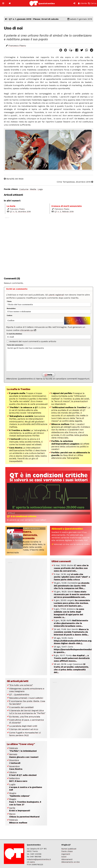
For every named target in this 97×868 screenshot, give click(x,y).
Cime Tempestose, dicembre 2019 (75, 182)
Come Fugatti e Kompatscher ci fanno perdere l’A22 (25, 734)
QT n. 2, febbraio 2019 (64, 212)
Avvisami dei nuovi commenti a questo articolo (31, 341)
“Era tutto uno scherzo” (21, 685)
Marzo (24, 815)
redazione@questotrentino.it (39, 859)
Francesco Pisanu (17, 46)
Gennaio (24, 756)
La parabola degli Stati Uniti (23, 726)
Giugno (20, 794)
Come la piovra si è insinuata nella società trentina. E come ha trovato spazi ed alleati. (26, 442)
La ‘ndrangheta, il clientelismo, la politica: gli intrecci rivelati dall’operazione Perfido (29, 433)
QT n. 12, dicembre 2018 (20, 212)
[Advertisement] (48, 246)
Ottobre (23, 774)
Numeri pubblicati (69, 849)
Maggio (25, 802)
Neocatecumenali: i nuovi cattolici (26, 698)
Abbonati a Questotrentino (67, 529)
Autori (64, 857)
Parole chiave (67, 851)
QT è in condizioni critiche (22, 516)
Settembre (18, 780)
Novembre (16, 768)
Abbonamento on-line (70, 862)
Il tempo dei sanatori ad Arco (24, 729)
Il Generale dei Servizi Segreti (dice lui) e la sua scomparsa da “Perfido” (27, 712)
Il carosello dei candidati (21, 707)
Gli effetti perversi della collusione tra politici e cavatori (70, 445)
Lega (40, 189)
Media (33, 189)
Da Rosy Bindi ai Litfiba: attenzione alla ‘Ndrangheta (71, 455)
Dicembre (15, 762)
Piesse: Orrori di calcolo (46, 19)
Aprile (20, 809)
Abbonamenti (67, 859)
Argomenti (66, 854)
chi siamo (31, 862)
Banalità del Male (14, 179)
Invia (48, 375)
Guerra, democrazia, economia (30, 535)
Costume (24, 189)
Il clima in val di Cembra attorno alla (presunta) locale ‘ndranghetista (28, 410)
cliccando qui (28, 330)
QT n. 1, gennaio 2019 (20, 19)
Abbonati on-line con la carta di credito (72, 544)
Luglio (26, 787)
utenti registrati (56, 295)
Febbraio (23, 750)
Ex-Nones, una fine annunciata (25, 717)
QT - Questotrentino (19, 694)
